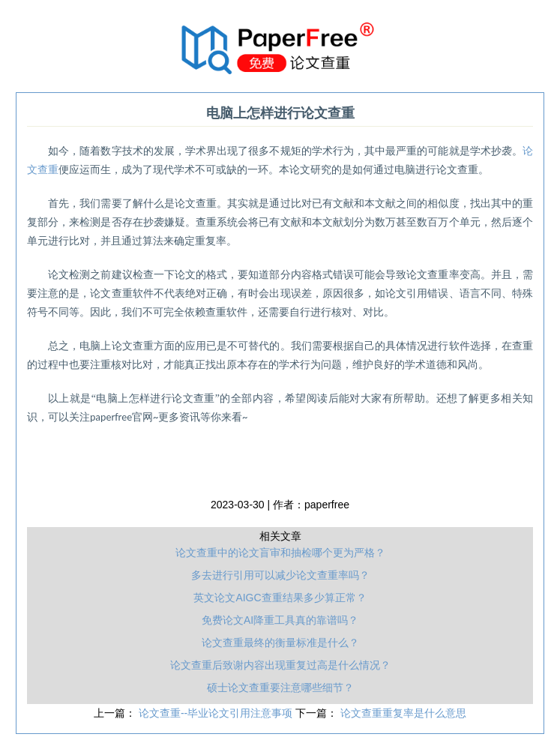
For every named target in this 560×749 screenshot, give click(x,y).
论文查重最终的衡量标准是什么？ (280, 643)
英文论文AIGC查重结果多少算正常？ (280, 598)
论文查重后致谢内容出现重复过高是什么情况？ (280, 665)
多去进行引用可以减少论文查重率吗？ (280, 575)
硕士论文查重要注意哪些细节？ (280, 688)
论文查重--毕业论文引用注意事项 (217, 713)
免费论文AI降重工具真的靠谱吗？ (280, 620)
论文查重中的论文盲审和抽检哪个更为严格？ (280, 553)
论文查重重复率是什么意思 (403, 713)
